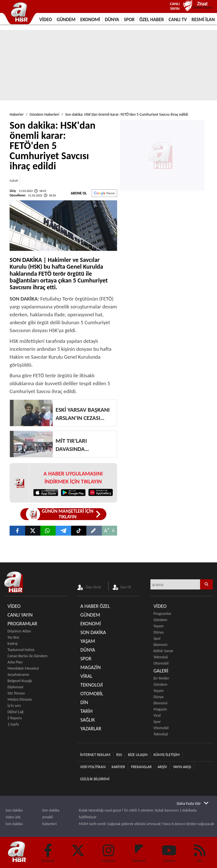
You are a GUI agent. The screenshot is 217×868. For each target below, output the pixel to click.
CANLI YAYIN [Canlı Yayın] (175, 6)
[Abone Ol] (104, 193)
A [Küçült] (113, 531)
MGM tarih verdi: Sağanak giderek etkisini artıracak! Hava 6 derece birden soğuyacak (147, 824)
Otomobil (161, 663)
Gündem (160, 620)
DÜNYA (112, 20)
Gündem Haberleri (44, 114)
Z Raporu (15, 718)
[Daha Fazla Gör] (193, 803)
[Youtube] (169, 851)
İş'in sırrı (14, 706)
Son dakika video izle (14, 814)
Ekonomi (160, 645)
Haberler (17, 114)
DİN (84, 702)
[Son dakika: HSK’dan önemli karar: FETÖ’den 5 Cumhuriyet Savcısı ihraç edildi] (48, 531)
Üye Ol (126, 587)
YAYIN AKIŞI (182, 767)
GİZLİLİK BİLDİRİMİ (95, 779)
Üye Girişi (93, 587)
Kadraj (12, 644)
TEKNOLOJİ (92, 685)
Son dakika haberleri (14, 827)
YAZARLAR (91, 729)
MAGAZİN (91, 667)
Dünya (159, 632)
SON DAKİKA (93, 632)
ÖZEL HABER (152, 20)
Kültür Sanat (163, 651)
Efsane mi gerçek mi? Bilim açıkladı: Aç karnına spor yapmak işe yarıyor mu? (139, 831)
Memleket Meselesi (23, 668)
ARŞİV (162, 767)
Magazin (160, 709)
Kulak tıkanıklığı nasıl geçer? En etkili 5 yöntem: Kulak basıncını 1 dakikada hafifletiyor (138, 814)
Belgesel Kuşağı (19, 681)
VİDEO (46, 20)
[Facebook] (48, 851)
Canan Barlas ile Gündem (27, 656)
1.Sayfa (13, 724)
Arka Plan (15, 662)
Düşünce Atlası (19, 631)
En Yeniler (161, 678)
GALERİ (161, 671)
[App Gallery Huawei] (101, 492)
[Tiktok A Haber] (79, 531)
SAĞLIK (88, 720)
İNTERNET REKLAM (95, 755)
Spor (157, 638)
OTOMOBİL (92, 694)
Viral (157, 715)
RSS (119, 755)
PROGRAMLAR (22, 624)
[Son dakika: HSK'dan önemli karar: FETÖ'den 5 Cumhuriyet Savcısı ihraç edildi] (17, 531)
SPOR (129, 20)
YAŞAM (88, 641)
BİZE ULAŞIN (138, 755)
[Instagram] (109, 851)
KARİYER (118, 767)
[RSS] (200, 851)
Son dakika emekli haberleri (51, 817)
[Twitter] (78, 851)
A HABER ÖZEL (95, 606)
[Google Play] (73, 492)
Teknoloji (161, 657)
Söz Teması (16, 693)
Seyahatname (18, 675)
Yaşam (159, 626)
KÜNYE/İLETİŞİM (167, 755)
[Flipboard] (139, 847)
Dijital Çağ (15, 712)
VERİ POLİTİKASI (93, 767)
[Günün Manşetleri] (63, 514)
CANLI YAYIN (20, 615)
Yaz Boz (13, 637)
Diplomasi (15, 687)
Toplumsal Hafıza (21, 650)
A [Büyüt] (106, 531)
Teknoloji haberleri (50, 834)
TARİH (86, 711)
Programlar (162, 614)
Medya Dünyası (20, 699)
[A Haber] (63, 531)
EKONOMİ (90, 20)
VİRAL (86, 676)
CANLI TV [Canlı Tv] (178, 20)
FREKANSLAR (141, 767)
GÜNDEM (66, 20)
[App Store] (46, 492)
